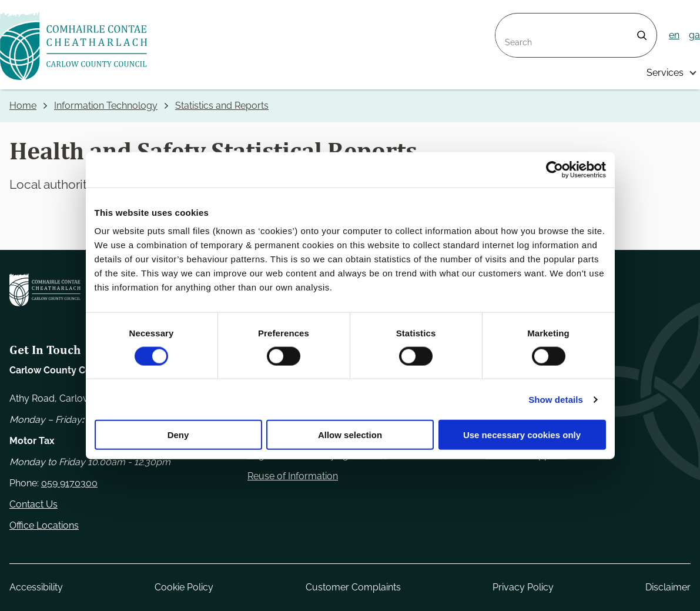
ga (694, 35)
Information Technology (106, 106)
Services (665, 73)
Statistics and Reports (222, 106)
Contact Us (34, 504)
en (674, 35)
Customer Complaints (353, 587)
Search (511, 20)
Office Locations (44, 525)
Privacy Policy (523, 587)
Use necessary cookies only (522, 435)
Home (23, 106)
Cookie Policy (184, 587)
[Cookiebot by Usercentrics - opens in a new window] (555, 169)
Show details (556, 399)
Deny (178, 435)
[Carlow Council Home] (45, 290)
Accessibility (36, 587)
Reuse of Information (293, 476)
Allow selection (350, 435)
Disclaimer (668, 587)
